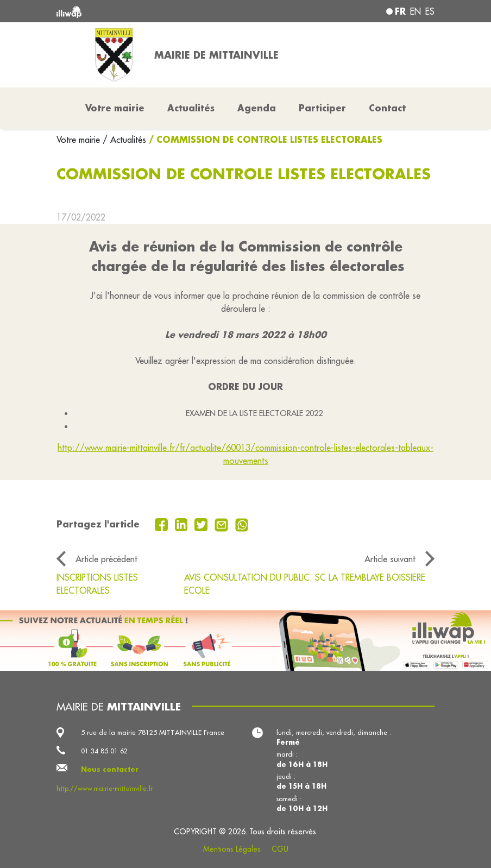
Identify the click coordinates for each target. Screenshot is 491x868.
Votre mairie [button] (115, 108)
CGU (280, 849)
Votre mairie (80, 140)
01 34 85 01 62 (104, 751)
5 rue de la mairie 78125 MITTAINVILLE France (153, 732)
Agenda (257, 108)
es (430, 11)
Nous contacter (110, 769)
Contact (387, 108)
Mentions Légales (232, 849)
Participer (322, 108)
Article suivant (390, 559)
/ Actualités (124, 140)
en (416, 11)
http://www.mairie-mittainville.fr (105, 788)
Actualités (191, 108)
